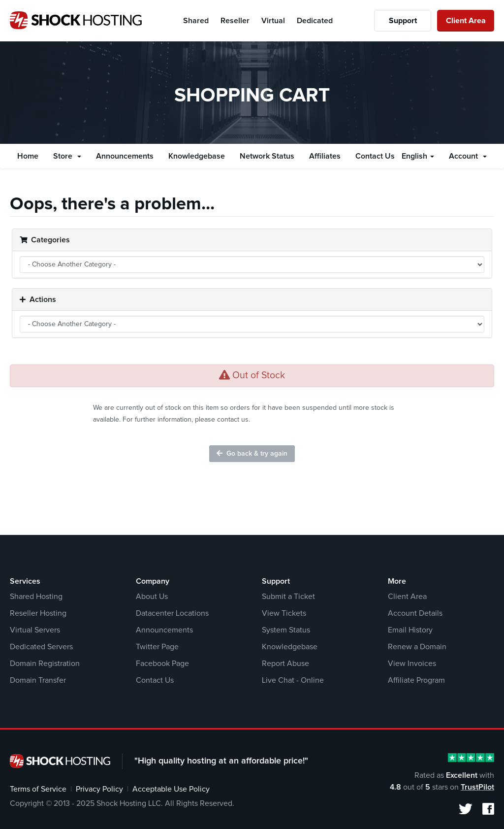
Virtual (273, 21)
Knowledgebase (197, 156)
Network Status (267, 156)
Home (28, 156)
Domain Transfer (38, 680)
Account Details (415, 613)
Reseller (235, 21)
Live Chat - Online (293, 680)
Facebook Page (162, 663)
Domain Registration (45, 663)
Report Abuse (285, 663)
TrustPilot (477, 787)
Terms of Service (38, 789)
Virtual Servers (35, 630)
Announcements (125, 156)
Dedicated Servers (41, 647)
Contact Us (375, 156)
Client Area (466, 21)
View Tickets (284, 613)
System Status (286, 630)
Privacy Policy (99, 789)
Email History (410, 630)
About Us (152, 597)
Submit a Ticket (288, 597)
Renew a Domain (417, 647)
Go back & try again (252, 453)
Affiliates (325, 156)
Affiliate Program (416, 680)
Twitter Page (157, 647)
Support (403, 21)
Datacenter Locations (172, 613)
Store (67, 156)
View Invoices (412, 663)
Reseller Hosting (38, 613)
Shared (196, 21)
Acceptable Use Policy (171, 789)
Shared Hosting (36, 597)
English (418, 156)
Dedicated (315, 21)
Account (468, 156)
